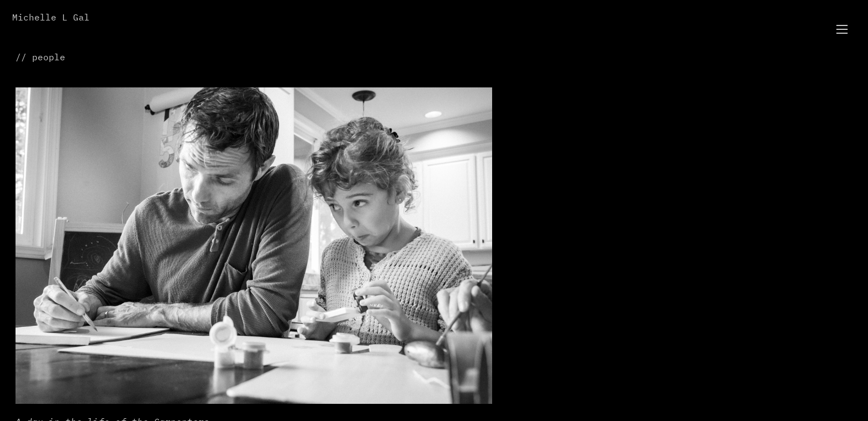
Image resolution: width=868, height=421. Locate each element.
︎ (842, 30)
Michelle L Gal (51, 18)
